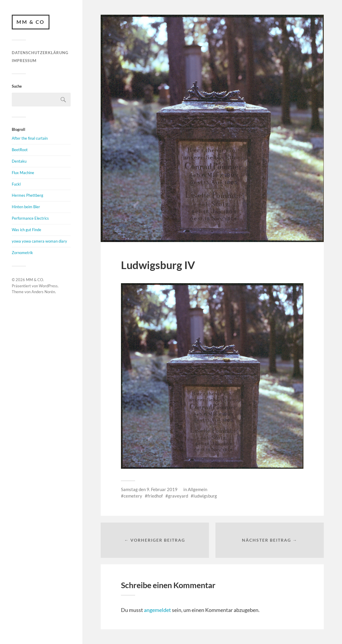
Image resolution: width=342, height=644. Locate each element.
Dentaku (19, 161)
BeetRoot (20, 150)
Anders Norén (43, 292)
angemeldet (157, 610)
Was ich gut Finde (26, 230)
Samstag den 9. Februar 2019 (149, 489)
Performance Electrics (30, 218)
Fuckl (16, 184)
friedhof (155, 496)
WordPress (48, 286)
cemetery (133, 496)
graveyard (178, 496)
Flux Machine (23, 173)
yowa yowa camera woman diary (39, 241)
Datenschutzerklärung (40, 53)
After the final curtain (30, 138)
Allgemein (197, 489)
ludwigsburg (205, 496)
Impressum (24, 61)
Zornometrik (22, 253)
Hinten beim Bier (26, 207)
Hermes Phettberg (28, 195)
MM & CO (31, 22)
